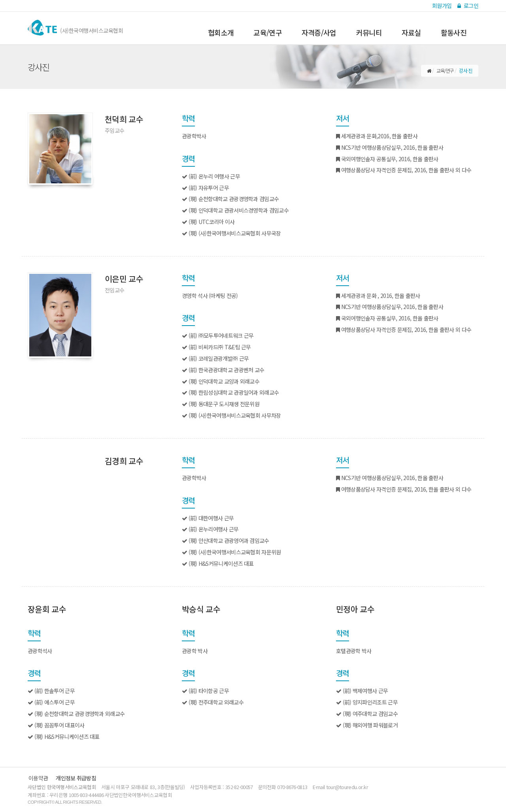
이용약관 (38, 778)
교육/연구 (268, 33)
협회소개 (221, 33)
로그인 (468, 6)
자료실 (411, 33)
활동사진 (454, 33)
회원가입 (442, 6)
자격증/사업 (319, 33)
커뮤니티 (369, 33)
